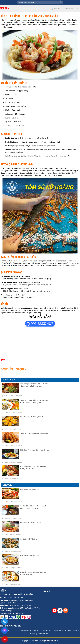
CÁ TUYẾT (67, 631)
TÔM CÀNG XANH (44, 634)
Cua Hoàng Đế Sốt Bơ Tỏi (30, 489)
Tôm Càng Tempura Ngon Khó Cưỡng (34, 433)
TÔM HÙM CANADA (23, 631)
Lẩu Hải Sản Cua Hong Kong (31, 522)
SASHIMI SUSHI (56, 631)
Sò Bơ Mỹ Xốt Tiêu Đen (29, 539)
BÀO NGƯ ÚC (36, 631)
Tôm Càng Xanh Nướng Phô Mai (32, 417)
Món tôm (77, 9)
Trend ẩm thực (68, 9)
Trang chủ (57, 9)
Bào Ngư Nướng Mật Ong (30, 556)
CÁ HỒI (46, 631)
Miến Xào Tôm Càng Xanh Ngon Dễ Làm (35, 450)
